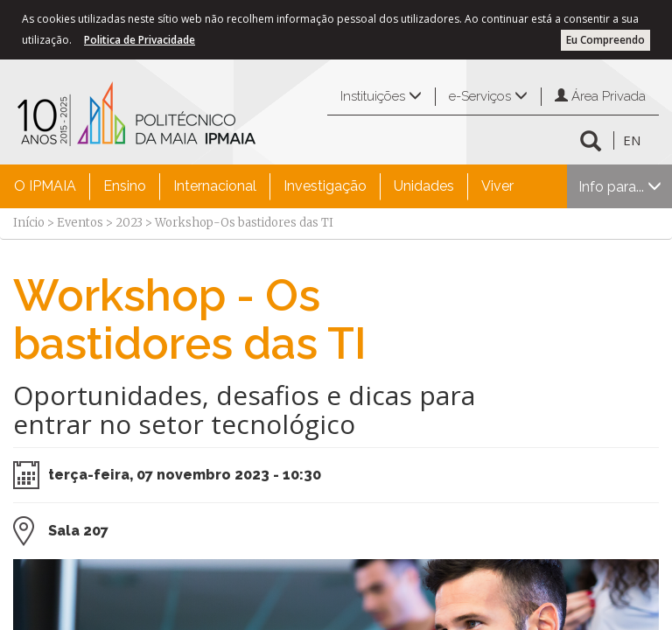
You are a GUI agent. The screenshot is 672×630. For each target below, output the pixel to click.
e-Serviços (488, 96)
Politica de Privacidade (140, 40)
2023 (129, 223)
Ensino (125, 186)
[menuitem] (45, 186)
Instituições (381, 96)
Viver (497, 186)
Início (29, 223)
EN (632, 140)
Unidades (424, 186)
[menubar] (264, 186)
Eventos (80, 223)
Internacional (215, 186)
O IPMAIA (45, 186)
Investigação (325, 186)
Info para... (620, 187)
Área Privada (600, 96)
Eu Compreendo (605, 40)
